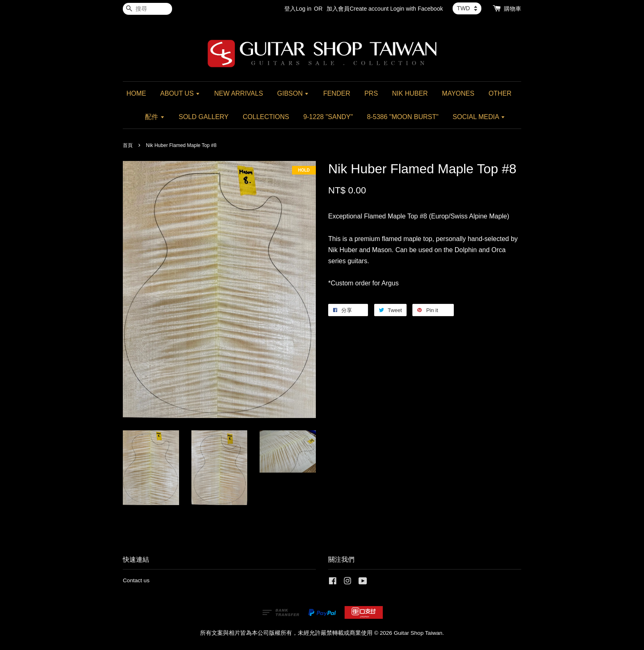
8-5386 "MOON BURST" (403, 117)
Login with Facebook (416, 9)
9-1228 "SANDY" (328, 117)
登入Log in (298, 9)
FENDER (337, 93)
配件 (155, 117)
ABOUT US (180, 93)
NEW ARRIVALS (238, 93)
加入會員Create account (358, 9)
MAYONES (458, 93)
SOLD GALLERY (204, 117)
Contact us (136, 580)
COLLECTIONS (266, 117)
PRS (371, 93)
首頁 (128, 145)
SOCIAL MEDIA (479, 117)
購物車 (513, 9)
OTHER (500, 93)
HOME (136, 93)
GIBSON (293, 93)
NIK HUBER (410, 93)
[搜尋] (147, 9)
